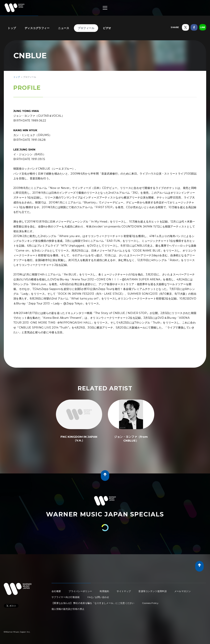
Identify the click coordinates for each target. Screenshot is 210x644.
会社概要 (56, 591)
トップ (12, 28)
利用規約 (104, 591)
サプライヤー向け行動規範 (66, 597)
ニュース (64, 28)
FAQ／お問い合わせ (98, 597)
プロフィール (86, 28)
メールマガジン (183, 591)
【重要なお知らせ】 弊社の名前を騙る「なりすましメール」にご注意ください (93, 603)
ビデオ (107, 28)
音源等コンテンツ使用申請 (153, 591)
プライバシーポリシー (80, 591)
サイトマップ (124, 591)
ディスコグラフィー (37, 28)
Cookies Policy (150, 603)
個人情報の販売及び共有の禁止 (68, 609)
